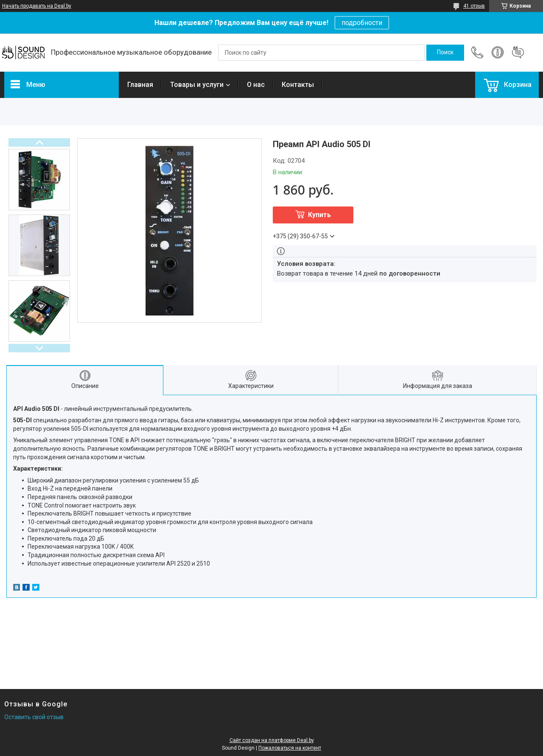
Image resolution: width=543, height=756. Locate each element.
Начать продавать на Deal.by (37, 6)
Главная (140, 85)
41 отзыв (474, 6)
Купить (319, 215)
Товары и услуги (197, 85)
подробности (362, 23)
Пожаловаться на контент (290, 748)
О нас (256, 85)
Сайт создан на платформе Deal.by (272, 740)
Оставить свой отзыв (34, 717)
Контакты (298, 85)
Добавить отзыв (518, 53)
